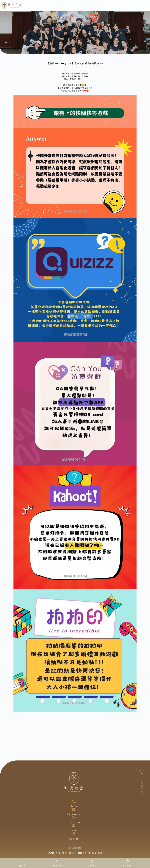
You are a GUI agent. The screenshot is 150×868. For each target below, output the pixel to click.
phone (74, 806)
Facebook (74, 814)
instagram (74, 822)
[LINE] (74, 826)
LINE (74, 831)
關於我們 (23, 865)
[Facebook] (74, 810)
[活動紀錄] (92, 861)
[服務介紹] (58, 861)
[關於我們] (23, 861)
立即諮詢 (127, 865)
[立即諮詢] (127, 861)
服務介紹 (58, 865)
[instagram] (74, 818)
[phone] (74, 801)
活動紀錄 (92, 865)
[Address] (74, 834)
